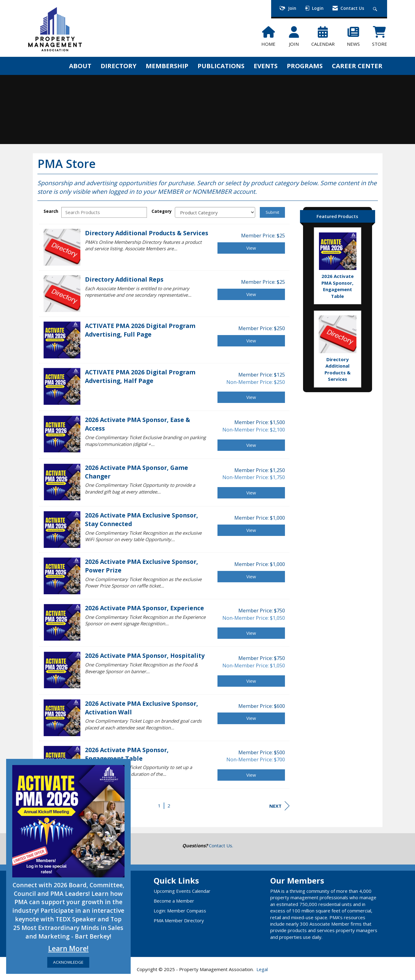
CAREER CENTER (357, 66)
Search (51, 211)
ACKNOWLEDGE (68, 962)
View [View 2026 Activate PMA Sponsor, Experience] (251, 633)
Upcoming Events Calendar (182, 891)
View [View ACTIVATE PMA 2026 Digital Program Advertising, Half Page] (251, 397)
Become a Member (174, 901)
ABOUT (80, 66)
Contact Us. (221, 845)
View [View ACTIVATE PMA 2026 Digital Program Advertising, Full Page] (251, 341)
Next (279, 806)
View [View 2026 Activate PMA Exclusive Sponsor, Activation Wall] (251, 718)
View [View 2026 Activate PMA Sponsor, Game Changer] (251, 493)
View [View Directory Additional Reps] (251, 294)
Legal (262, 969)
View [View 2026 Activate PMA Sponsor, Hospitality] (251, 681)
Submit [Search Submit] (272, 212)
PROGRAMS (305, 66)
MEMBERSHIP (167, 66)
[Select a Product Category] (215, 212)
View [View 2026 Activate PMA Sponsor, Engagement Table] (251, 775)
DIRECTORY (119, 66)
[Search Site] (376, 8)
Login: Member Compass (180, 911)
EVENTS (266, 66)
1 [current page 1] (159, 806)
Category (162, 211)
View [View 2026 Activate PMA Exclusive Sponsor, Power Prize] (251, 576)
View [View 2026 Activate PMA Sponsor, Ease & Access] (251, 445)
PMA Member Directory (179, 920)
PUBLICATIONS (221, 66)
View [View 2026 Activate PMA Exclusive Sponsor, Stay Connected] (251, 530)
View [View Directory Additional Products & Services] (251, 248)
